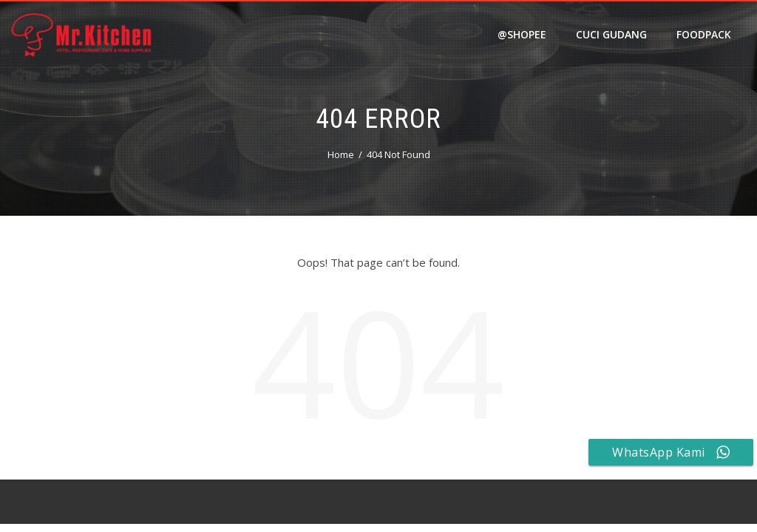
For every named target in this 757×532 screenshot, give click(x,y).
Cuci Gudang (611, 34)
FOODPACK (704, 34)
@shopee (522, 34)
